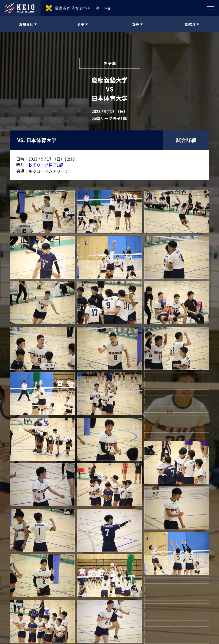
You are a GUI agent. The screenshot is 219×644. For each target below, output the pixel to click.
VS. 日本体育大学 (37, 140)
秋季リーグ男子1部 (46, 165)
